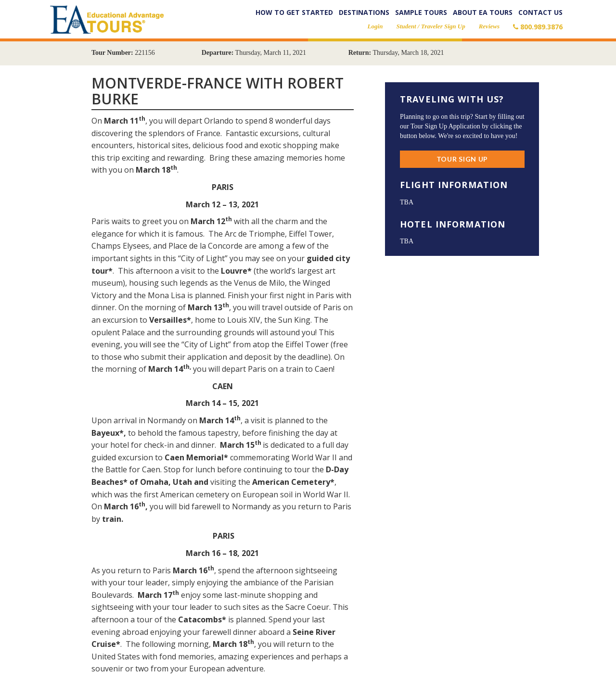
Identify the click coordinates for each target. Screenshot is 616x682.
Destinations (364, 12)
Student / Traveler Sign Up (430, 26)
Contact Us (540, 12)
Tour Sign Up (462, 159)
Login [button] (375, 26)
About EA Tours (483, 12)
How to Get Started (294, 12)
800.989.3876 (538, 27)
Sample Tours (421, 12)
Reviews (489, 26)
